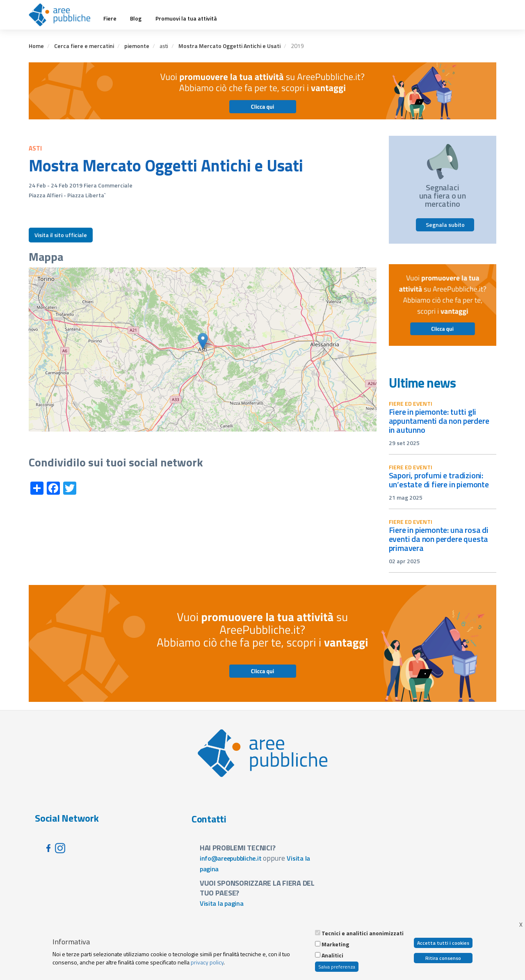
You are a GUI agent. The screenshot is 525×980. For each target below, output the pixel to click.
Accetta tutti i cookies (443, 943)
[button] (203, 341)
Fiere (110, 18)
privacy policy (207, 962)
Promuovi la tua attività (186, 18)
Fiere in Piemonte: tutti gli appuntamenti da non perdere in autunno (439, 421)
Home (36, 46)
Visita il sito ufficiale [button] (61, 235)
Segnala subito (445, 225)
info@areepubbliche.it (231, 858)
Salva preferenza (337, 967)
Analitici (332, 955)
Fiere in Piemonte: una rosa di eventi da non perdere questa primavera (439, 539)
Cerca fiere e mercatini (84, 46)
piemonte (137, 46)
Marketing (335, 944)
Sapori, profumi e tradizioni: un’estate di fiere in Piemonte (439, 480)
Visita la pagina (222, 903)
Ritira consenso (443, 958)
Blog (136, 18)
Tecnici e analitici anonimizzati (363, 933)
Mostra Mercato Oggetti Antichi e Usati (229, 46)
